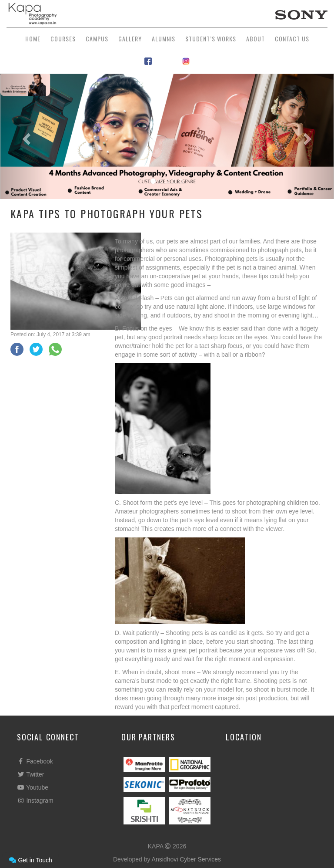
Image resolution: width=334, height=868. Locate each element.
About (256, 39)
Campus (97, 39)
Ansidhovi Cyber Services (187, 859)
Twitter (30, 774)
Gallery (130, 39)
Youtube (33, 787)
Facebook (35, 761)
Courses (63, 39)
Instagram (35, 800)
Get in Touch (30, 860)
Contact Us (292, 39)
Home (33, 39)
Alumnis (164, 39)
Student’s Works (211, 39)
